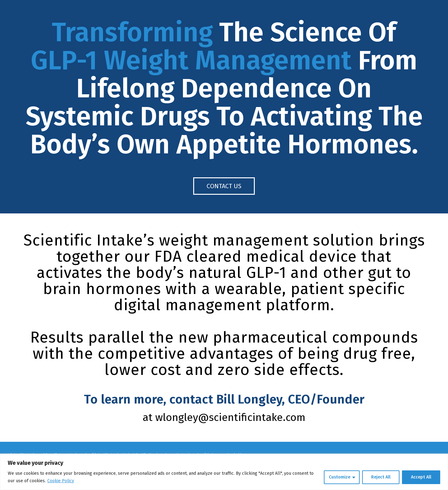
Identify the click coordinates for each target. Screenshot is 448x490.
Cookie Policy (61, 481)
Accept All (421, 477)
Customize (340, 477)
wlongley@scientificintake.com (230, 417)
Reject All (381, 477)
